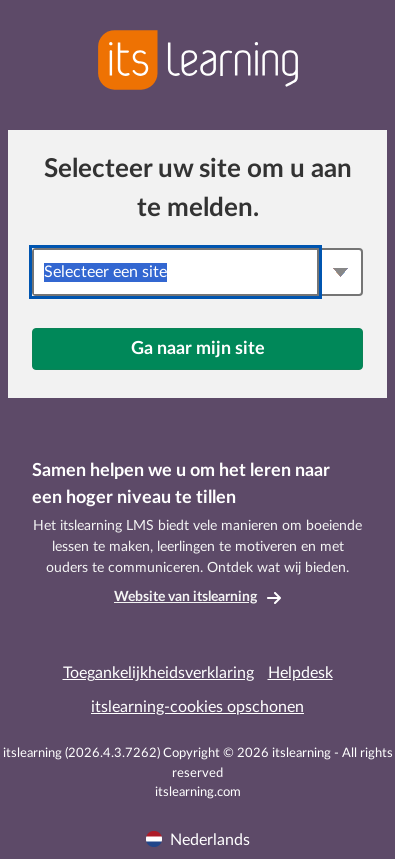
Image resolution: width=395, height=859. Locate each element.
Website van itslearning (185, 597)
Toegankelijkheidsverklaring (158, 673)
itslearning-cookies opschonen (197, 707)
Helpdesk (300, 673)
